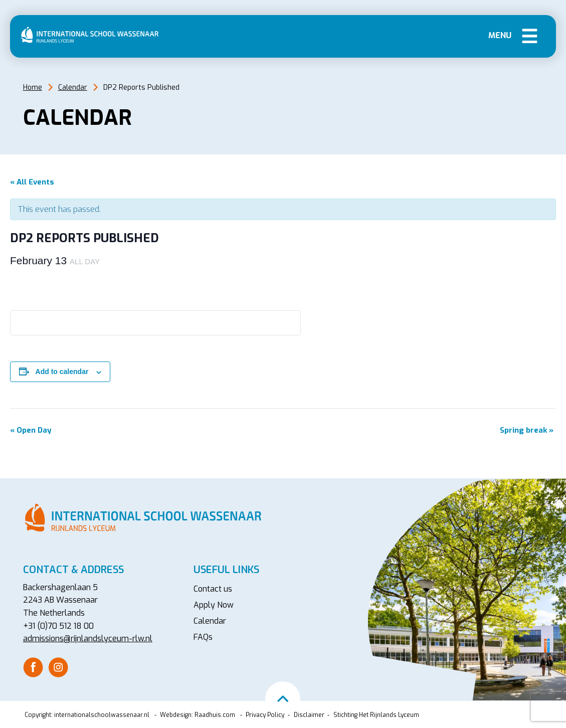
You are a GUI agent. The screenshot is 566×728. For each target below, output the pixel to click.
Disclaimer (309, 715)
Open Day (31, 430)
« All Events (32, 182)
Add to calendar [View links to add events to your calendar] (62, 372)
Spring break (527, 430)
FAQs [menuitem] (203, 637)
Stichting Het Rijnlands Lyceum (376, 715)
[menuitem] (33, 667)
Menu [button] (530, 35)
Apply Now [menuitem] (214, 605)
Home (33, 87)
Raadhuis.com (215, 715)
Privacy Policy (265, 715)
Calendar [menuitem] (210, 621)
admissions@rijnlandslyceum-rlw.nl (88, 639)
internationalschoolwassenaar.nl (102, 715)
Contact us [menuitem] (213, 589)
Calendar (73, 87)
